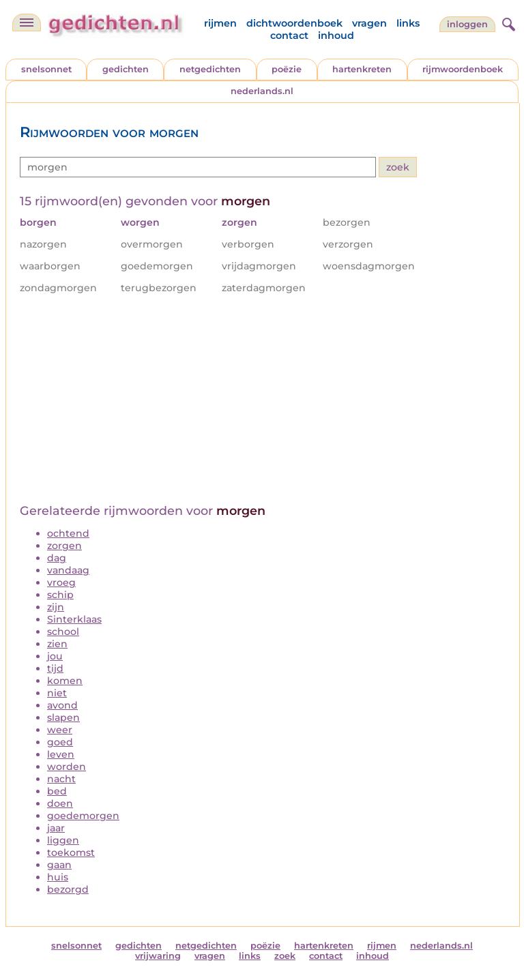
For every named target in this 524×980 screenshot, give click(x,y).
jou (55, 656)
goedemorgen (83, 816)
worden (67, 767)
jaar (56, 828)
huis (58, 877)
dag (57, 558)
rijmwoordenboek (463, 69)
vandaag (68, 570)
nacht (61, 779)
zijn (56, 607)
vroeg (61, 582)
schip (60, 595)
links (408, 23)
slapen (63, 717)
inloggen (467, 24)
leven (61, 754)
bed (57, 791)
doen (60, 803)
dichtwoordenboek (294, 23)
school (63, 632)
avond (62, 705)
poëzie (287, 69)
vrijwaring (158, 956)
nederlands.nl (262, 91)
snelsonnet (46, 69)
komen (65, 681)
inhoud (336, 35)
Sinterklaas (74, 619)
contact (289, 35)
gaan (59, 865)
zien (57, 644)
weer (60, 730)
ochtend (68, 533)
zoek (285, 956)
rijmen (220, 23)
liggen (63, 840)
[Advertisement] (263, 401)
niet (57, 693)
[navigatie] (27, 23)
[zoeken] (507, 23)
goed (60, 742)
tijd (55, 668)
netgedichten (210, 69)
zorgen (64, 546)
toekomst (71, 852)
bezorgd (68, 889)
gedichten (126, 69)
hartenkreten (362, 69)
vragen (369, 23)
